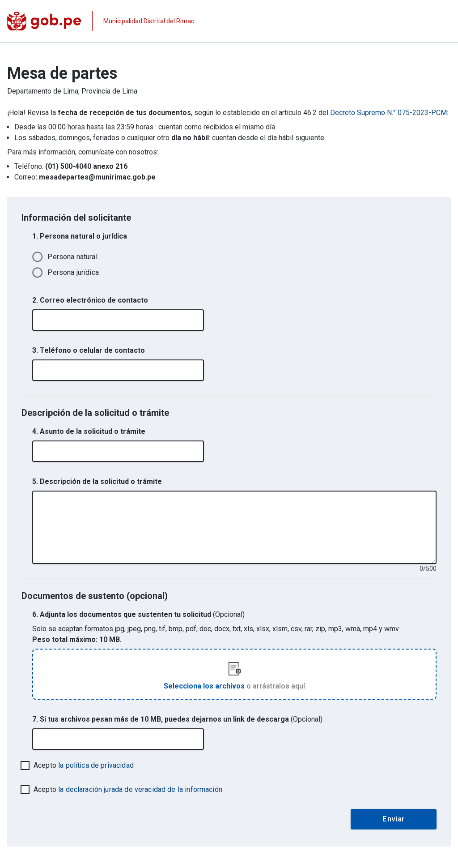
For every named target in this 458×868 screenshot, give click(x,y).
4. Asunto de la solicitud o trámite (89, 431)
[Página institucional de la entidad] (101, 21)
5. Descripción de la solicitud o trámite (97, 481)
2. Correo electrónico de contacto (90, 300)
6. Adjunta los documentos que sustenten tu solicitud (138, 614)
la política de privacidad (96, 765)
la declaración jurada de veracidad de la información (140, 789)
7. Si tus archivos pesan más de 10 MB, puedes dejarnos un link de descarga (177, 719)
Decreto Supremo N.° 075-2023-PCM (388, 113)
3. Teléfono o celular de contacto (89, 350)
